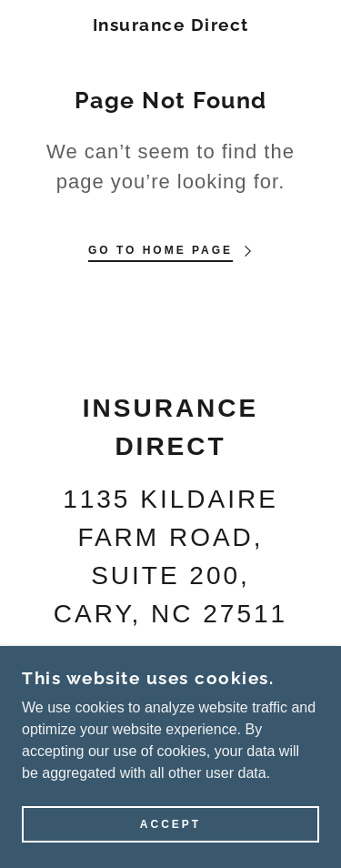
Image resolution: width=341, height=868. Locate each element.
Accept (170, 824)
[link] (170, 25)
